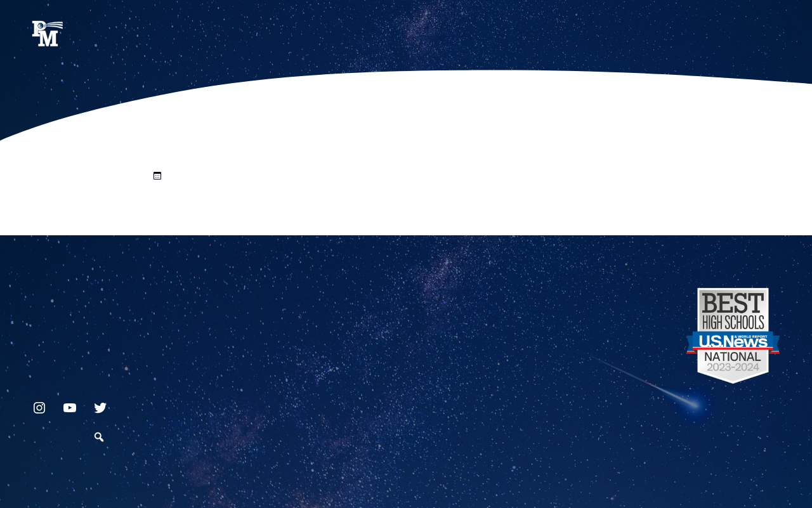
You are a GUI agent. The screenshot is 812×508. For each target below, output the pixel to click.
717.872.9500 (32, 355)
